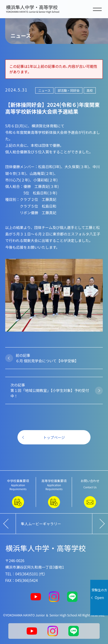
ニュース (44, 90)
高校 (90, 90)
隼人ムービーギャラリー (41, 524)
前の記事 (57, 358)
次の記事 (51, 390)
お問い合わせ (90, 493)
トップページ (54, 437)
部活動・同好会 (69, 90)
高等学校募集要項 (54, 493)
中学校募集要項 (18, 493)
